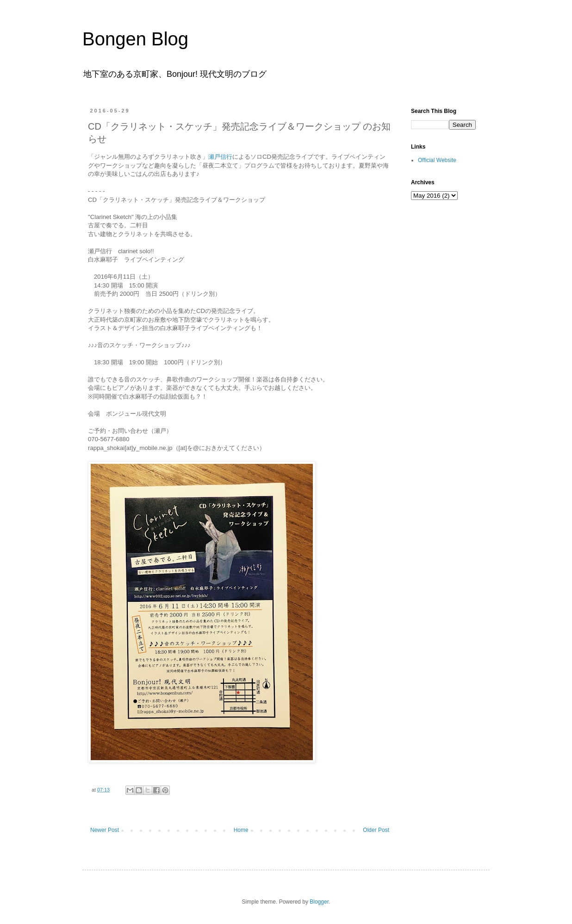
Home (241, 830)
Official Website (437, 160)
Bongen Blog (135, 39)
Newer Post (105, 830)
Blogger (319, 902)
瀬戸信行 (220, 157)
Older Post (376, 830)
